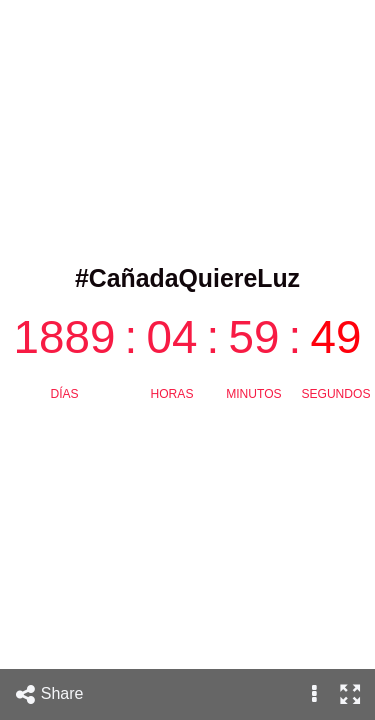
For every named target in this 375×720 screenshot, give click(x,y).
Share (49, 694)
